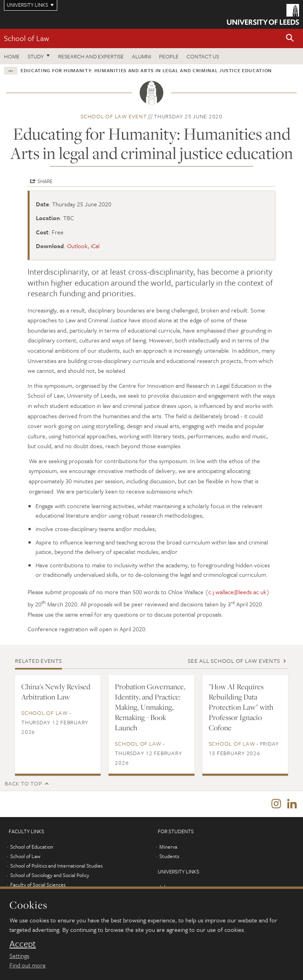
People (169, 56)
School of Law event (113, 116)
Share (45, 181)
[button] (290, 38)
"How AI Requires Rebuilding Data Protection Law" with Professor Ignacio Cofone (241, 707)
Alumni (141, 56)
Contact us (203, 56)
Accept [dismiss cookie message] (23, 944)
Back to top (23, 783)
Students (169, 856)
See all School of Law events (234, 661)
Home (12, 56)
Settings (19, 956)
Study (36, 56)
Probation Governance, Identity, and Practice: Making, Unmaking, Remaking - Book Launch (150, 707)
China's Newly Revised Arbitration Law (56, 692)
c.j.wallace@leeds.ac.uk (237, 592)
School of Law (26, 38)
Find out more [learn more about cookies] (28, 965)
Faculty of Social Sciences (38, 885)
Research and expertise (91, 56)
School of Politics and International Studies (56, 866)
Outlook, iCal (83, 246)
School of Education (32, 847)
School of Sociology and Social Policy (50, 875)
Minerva (168, 847)
